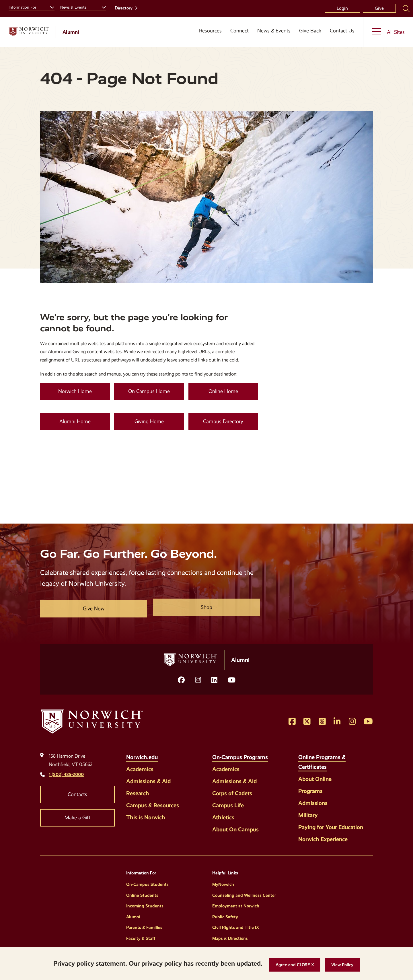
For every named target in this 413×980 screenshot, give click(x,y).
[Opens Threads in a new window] (322, 722)
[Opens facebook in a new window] (181, 680)
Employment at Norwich (236, 906)
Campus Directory (223, 421)
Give (379, 8)
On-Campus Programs (240, 757)
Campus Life (228, 805)
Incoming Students (145, 906)
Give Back (310, 31)
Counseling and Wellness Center (244, 895)
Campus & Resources (153, 805)
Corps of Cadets (232, 793)
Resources (210, 31)
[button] (295, 965)
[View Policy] (342, 965)
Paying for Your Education (331, 827)
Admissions (313, 803)
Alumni (133, 917)
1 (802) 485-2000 (66, 774)
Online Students (142, 895)
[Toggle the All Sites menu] (388, 32)
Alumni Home (75, 421)
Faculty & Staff (141, 938)
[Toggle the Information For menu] (50, 7)
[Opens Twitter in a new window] (307, 722)
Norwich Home (75, 391)
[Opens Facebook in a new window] (292, 722)
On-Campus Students (147, 884)
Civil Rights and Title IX (236, 927)
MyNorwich (223, 884)
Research (138, 793)
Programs (310, 791)
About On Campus (235, 829)
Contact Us (342, 31)
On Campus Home (149, 391)
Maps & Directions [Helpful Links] (230, 938)
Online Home (223, 391)
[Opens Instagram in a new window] (198, 680)
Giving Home (149, 421)
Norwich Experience (323, 839)
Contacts (77, 794)
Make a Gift (77, 818)
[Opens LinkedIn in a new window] (214, 680)
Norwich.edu (142, 757)
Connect (239, 31)
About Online (315, 779)
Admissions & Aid (148, 781)
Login (342, 8)
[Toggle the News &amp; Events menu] (102, 7)
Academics (140, 769)
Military (308, 815)
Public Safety (225, 917)
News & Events (274, 31)
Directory (124, 8)
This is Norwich (146, 817)
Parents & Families (144, 927)
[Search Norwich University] (406, 8)
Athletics (223, 817)
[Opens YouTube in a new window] (232, 680)
